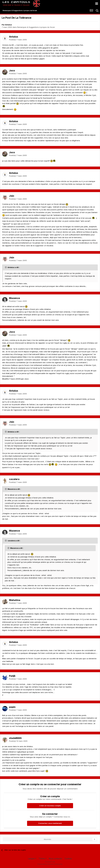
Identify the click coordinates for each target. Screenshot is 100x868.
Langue (32, 858)
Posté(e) (18, 40)
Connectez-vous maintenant (50, 823)
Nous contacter (56, 858)
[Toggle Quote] (6, 267)
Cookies (68, 858)
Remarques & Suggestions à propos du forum (36, 27)
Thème (43, 858)
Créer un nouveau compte (50, 806)
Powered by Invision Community (50, 864)
